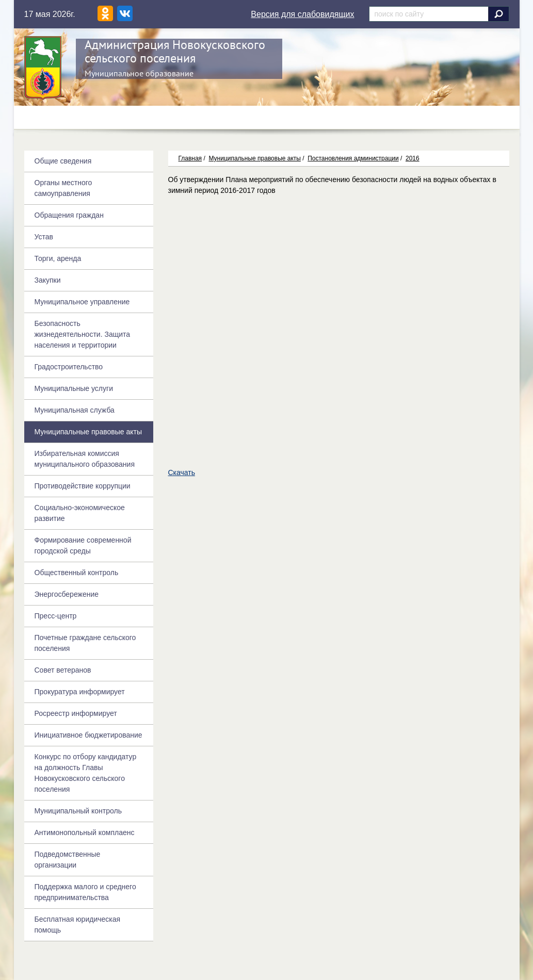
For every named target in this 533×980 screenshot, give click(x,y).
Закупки (48, 280)
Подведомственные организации (68, 860)
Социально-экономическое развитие (80, 513)
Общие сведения (63, 161)
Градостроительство (69, 367)
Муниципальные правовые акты (254, 158)
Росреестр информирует (76, 713)
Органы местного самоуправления (63, 188)
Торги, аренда (58, 258)
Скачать (182, 472)
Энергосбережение (67, 594)
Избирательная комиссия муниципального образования (85, 459)
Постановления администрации (353, 158)
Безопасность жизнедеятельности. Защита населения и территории (83, 334)
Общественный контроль (77, 573)
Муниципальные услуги (74, 388)
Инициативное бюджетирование (88, 735)
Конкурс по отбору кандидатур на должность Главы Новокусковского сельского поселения (86, 773)
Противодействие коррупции (83, 486)
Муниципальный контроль (78, 811)
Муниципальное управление (82, 302)
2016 (413, 158)
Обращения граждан (69, 215)
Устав (44, 237)
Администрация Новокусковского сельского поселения (175, 51)
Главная (190, 158)
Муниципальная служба (75, 410)
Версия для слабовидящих (302, 14)
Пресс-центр (56, 616)
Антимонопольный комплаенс (85, 832)
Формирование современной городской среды (83, 545)
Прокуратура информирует (80, 692)
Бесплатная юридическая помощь (78, 925)
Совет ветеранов (63, 670)
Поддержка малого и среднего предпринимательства (85, 892)
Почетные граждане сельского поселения (85, 643)
